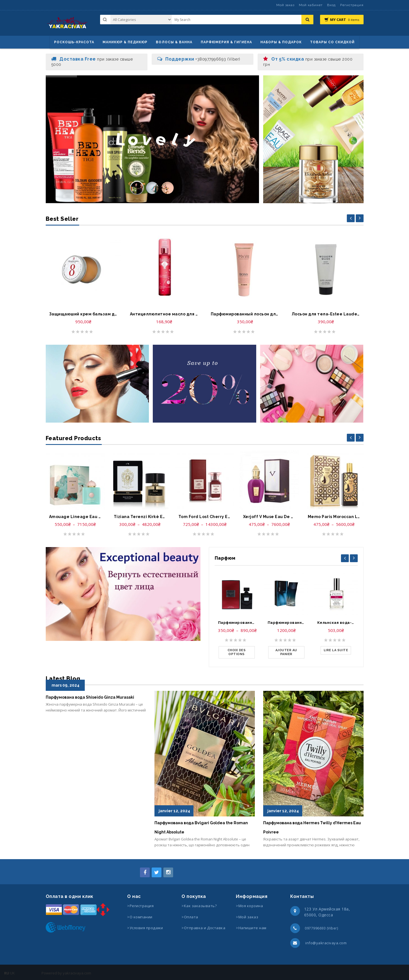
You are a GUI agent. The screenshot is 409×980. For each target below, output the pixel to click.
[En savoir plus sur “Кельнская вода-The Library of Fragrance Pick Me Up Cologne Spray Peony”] (336, 650)
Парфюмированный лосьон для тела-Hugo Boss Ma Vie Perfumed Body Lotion (245, 314)
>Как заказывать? (199, 906)
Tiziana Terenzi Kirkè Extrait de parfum (140, 517)
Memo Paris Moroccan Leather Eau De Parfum (334, 517)
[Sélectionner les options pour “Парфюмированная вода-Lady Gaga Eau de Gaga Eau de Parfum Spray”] (237, 652)
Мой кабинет (311, 5)
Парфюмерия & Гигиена (226, 42)
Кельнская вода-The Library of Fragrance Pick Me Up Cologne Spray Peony (336, 623)
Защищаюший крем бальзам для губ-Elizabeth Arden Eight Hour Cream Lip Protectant (83, 314)
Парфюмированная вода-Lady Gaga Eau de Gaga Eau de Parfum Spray (237, 623)
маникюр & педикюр (125, 42)
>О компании (140, 917)
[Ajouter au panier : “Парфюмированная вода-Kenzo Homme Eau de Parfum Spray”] (286, 652)
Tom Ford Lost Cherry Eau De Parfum (205, 517)
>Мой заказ (247, 917)
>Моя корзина (249, 906)
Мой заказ (285, 5)
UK (12, 973)
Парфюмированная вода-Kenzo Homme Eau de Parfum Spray (286, 623)
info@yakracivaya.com (326, 943)
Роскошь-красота (74, 42)
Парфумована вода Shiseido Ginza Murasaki (90, 697)
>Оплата (190, 917)
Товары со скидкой (332, 42)
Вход (331, 5)
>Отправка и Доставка (203, 928)
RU (7, 973)
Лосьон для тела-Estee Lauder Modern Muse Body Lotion (326, 314)
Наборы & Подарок (281, 42)
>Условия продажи (146, 928)
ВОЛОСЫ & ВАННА (174, 42)
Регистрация (352, 5)
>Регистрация (140, 906)
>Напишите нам (251, 928)
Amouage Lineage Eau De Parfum (75, 517)
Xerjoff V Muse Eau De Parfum (269, 517)
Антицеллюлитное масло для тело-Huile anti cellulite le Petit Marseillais (164, 314)
